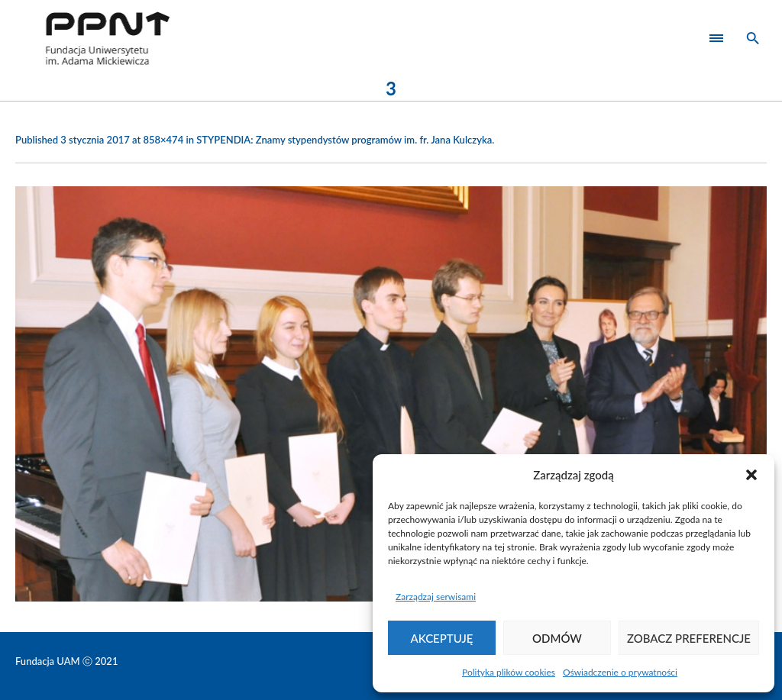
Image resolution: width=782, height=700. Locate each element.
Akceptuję (442, 638)
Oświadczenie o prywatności (620, 672)
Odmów (557, 638)
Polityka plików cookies (509, 672)
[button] (751, 475)
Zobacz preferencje (689, 638)
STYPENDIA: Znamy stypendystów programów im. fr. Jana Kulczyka (344, 140)
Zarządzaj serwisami (436, 597)
